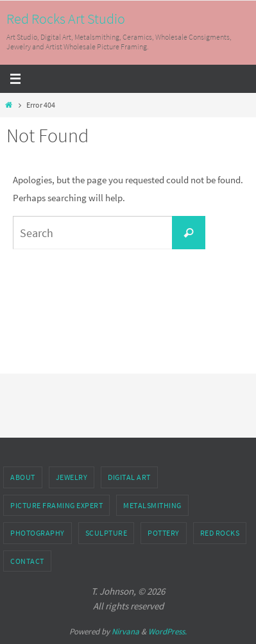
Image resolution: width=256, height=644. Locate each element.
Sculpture (107, 533)
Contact (27, 561)
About (23, 477)
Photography (38, 533)
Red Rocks (220, 533)
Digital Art (129, 477)
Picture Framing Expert (56, 505)
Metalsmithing (152, 505)
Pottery (164, 533)
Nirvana (125, 632)
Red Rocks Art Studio (66, 19)
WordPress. (167, 632)
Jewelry (72, 477)
